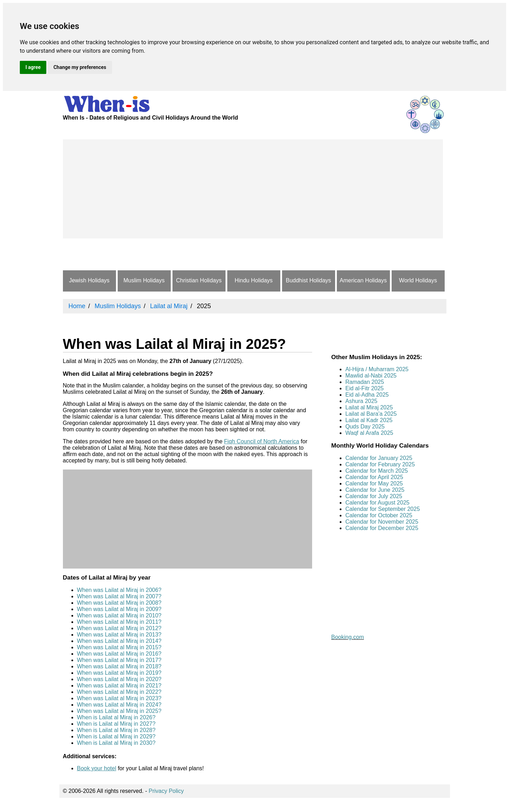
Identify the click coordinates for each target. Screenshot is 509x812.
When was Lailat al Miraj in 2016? (119, 654)
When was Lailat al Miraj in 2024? (119, 705)
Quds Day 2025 (365, 427)
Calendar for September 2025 (383, 509)
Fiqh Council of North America (262, 441)
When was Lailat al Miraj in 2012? (119, 628)
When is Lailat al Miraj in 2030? (116, 743)
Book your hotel (97, 768)
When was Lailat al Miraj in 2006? (119, 590)
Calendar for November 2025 (382, 522)
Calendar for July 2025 (374, 496)
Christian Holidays (199, 280)
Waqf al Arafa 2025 (369, 433)
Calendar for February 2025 (380, 464)
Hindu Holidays (254, 280)
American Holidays (363, 280)
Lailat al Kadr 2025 (369, 420)
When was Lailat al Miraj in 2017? (119, 660)
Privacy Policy (166, 791)
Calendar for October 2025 (379, 515)
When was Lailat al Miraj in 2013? (119, 635)
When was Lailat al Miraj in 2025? (119, 711)
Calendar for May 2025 (374, 483)
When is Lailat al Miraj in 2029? (116, 736)
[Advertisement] (253, 189)
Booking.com (348, 637)
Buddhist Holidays (308, 280)
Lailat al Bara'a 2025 (371, 414)
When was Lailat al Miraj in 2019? (119, 673)
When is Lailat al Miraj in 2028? (116, 730)
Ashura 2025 (361, 401)
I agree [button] (33, 67)
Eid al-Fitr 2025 (365, 388)
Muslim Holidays (144, 280)
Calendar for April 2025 (374, 477)
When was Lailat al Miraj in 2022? (119, 692)
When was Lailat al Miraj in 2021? (119, 686)
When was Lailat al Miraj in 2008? (119, 603)
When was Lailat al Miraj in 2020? (119, 679)
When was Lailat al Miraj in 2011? (119, 622)
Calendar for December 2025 (382, 528)
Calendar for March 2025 (377, 471)
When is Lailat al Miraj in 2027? (116, 724)
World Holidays (418, 280)
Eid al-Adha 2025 (367, 395)
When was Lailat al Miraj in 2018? (119, 666)
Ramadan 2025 (365, 382)
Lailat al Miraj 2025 (369, 407)
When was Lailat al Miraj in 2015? (119, 647)
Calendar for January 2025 (379, 458)
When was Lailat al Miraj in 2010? (119, 615)
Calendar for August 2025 (377, 503)
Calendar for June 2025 (375, 490)
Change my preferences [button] (80, 67)
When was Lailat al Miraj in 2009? (119, 609)
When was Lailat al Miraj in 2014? (119, 641)
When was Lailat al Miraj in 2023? (119, 698)
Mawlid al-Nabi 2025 (371, 376)
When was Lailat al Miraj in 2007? (119, 596)
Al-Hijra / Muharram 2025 (377, 369)
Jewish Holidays (89, 280)
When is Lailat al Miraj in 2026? (116, 717)
